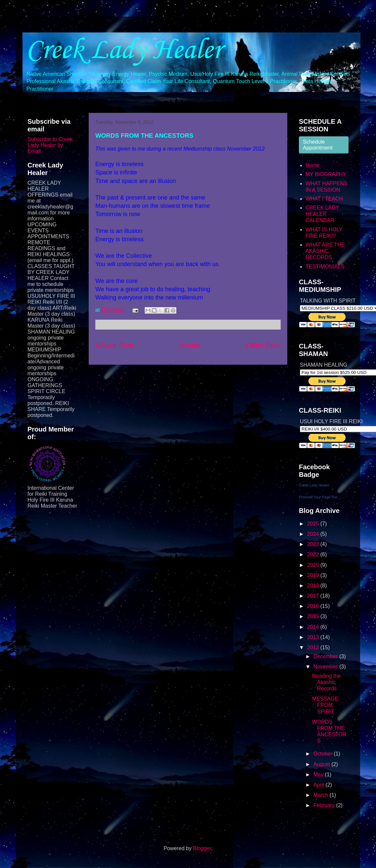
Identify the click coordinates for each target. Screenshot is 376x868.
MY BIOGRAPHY (326, 174)
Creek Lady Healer (124, 49)
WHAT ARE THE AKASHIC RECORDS (325, 251)
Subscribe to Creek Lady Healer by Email (50, 145)
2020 (314, 565)
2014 (314, 627)
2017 (314, 596)
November (326, 667)
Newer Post (115, 345)
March (322, 795)
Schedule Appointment (318, 145)
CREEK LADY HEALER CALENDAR (322, 214)
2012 (314, 647)
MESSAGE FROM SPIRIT (325, 705)
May (319, 775)
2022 (314, 554)
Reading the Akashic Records (326, 682)
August (322, 764)
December (326, 656)
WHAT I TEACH (324, 199)
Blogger (202, 848)
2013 (314, 637)
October (324, 754)
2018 (314, 586)
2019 (314, 575)
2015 (314, 616)
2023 (314, 544)
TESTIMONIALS (325, 267)
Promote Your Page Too (318, 497)
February (325, 805)
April (319, 785)
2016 (314, 606)
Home (190, 345)
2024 (314, 534)
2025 (314, 524)
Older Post (263, 345)
